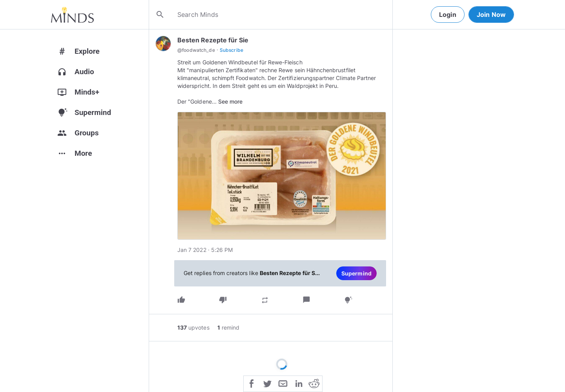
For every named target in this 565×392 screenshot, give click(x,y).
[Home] (72, 15)
